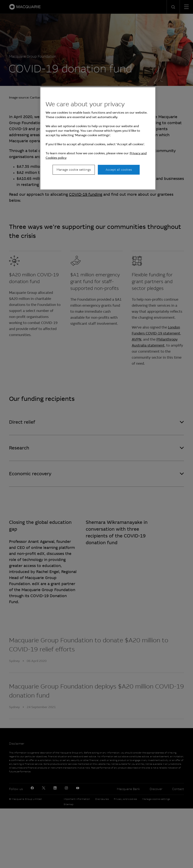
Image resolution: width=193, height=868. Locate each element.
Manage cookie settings (74, 170)
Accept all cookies (119, 170)
